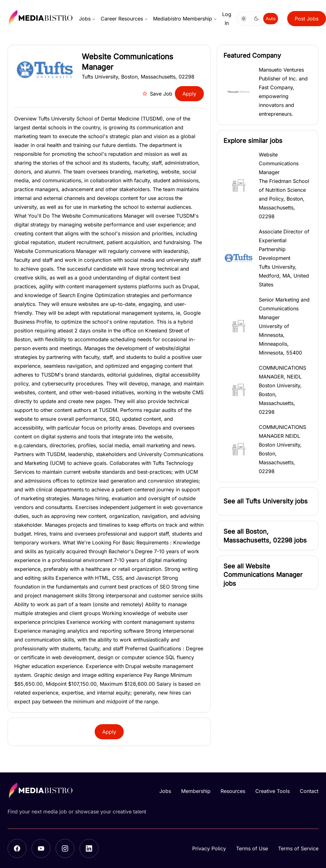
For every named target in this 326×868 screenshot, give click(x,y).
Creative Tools (273, 791)
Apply (189, 94)
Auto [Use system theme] (271, 18)
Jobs (87, 19)
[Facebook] (17, 848)
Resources (233, 791)
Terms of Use (252, 848)
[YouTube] (41, 848)
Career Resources (124, 19)
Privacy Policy (209, 848)
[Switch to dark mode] (256, 19)
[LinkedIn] (89, 848)
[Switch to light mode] (244, 19)
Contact (309, 791)
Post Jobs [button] (307, 19)
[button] (268, 92)
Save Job (157, 94)
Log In (227, 19)
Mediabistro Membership (185, 19)
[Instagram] (65, 848)
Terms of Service (298, 848)
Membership (196, 791)
